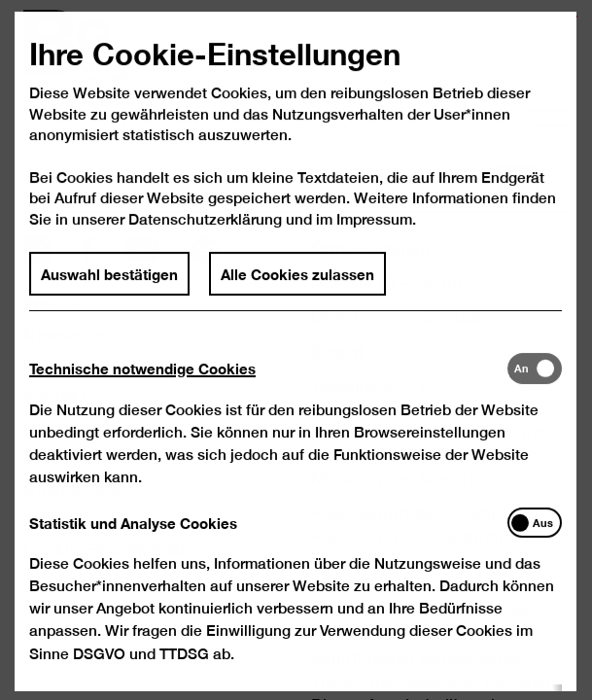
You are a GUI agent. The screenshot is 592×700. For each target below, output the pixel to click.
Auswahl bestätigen (110, 295)
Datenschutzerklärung (206, 241)
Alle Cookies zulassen (298, 295)
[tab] (268, 390)
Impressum (374, 241)
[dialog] (296, 350)
